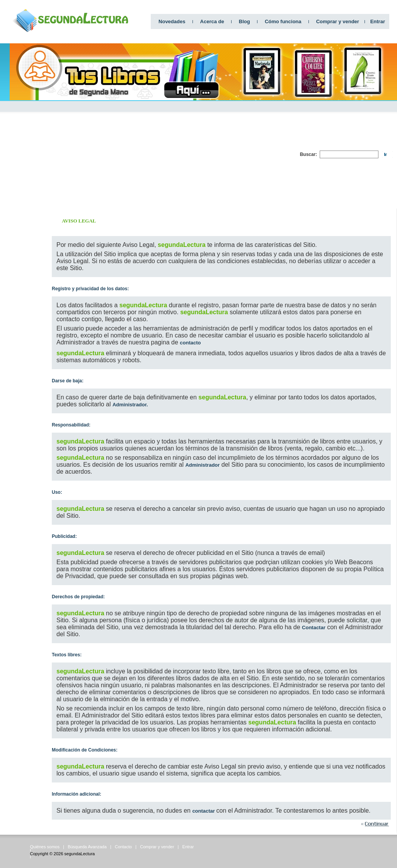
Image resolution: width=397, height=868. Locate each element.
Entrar (378, 21)
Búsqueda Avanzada (87, 847)
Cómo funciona (283, 21)
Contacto (123, 847)
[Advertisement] (210, 154)
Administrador (202, 465)
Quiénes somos (45, 847)
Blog (245, 21)
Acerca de (212, 21)
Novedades (172, 21)
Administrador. (130, 405)
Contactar (314, 627)
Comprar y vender (338, 21)
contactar (204, 811)
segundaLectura (79, 854)
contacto (190, 343)
